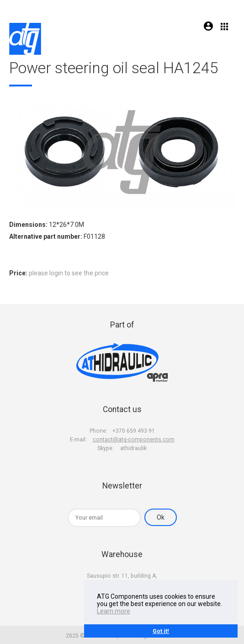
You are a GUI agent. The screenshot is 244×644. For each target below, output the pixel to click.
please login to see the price (69, 273)
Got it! (161, 631)
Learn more (114, 611)
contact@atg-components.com (134, 440)
